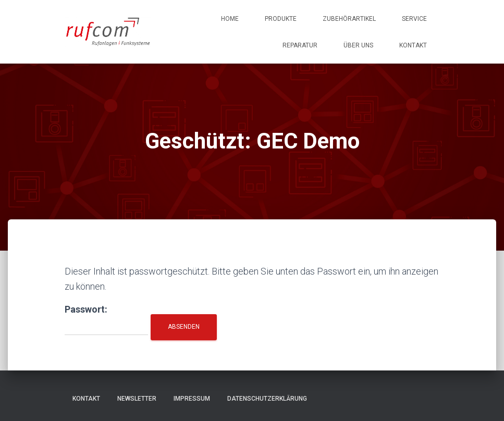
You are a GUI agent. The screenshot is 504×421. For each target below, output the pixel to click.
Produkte (281, 19)
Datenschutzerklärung (267, 399)
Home (230, 19)
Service (414, 19)
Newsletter (137, 399)
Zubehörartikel (349, 19)
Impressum (192, 399)
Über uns (358, 45)
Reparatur (300, 45)
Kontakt (413, 45)
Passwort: (106, 320)
